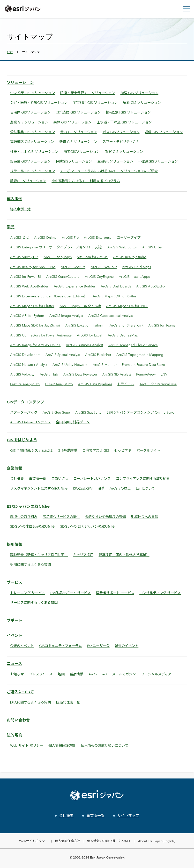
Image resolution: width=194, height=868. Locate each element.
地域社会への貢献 (144, 517)
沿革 (101, 488)
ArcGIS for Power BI (26, 276)
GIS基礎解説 (67, 450)
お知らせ (17, 674)
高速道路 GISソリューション (32, 142)
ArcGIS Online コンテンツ (30, 422)
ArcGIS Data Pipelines (95, 384)
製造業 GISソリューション (30, 161)
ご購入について (20, 692)
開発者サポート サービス (115, 593)
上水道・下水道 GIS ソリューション (124, 122)
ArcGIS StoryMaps (58, 257)
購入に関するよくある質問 (30, 702)
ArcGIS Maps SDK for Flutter (32, 306)
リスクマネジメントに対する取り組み (39, 488)
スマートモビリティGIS (120, 142)
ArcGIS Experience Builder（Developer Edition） (49, 296)
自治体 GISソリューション (30, 112)
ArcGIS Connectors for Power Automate (41, 335)
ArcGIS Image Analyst (66, 315)
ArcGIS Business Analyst (84, 345)
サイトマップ (128, 815)
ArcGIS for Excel (90, 335)
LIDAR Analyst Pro (59, 384)
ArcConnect (98, 674)
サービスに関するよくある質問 (34, 602)
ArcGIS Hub (49, 374)
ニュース (14, 664)
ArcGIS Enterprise (98, 237)
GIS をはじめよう (22, 440)
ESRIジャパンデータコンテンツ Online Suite (140, 412)
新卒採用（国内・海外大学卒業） (124, 555)
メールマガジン (124, 674)
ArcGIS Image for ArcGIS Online (35, 345)
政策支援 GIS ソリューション (78, 112)
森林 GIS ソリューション (72, 122)
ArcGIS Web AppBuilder (29, 286)
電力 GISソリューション (79, 132)
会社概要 (17, 479)
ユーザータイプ (129, 237)
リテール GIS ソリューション (33, 171)
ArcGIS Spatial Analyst (63, 355)
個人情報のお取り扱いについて (104, 745)
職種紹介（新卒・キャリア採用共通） (39, 555)
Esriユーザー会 (98, 646)
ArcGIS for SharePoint (126, 325)
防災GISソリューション (82, 151)
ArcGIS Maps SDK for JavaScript (35, 325)
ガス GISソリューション (121, 132)
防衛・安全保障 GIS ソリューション (88, 93)
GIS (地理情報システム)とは (31, 450)
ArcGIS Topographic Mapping (140, 355)
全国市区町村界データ (73, 422)
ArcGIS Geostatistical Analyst (111, 315)
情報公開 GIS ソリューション (128, 112)
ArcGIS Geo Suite (56, 412)
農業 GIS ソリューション (29, 122)
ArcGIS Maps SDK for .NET (127, 306)
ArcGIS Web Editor (122, 247)
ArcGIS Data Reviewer (80, 374)
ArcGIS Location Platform (85, 325)
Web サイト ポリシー (27, 745)
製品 (11, 227)
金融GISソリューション (115, 161)
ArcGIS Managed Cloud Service (133, 345)
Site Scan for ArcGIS (93, 257)
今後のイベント (22, 646)
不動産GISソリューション (158, 161)
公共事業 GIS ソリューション (33, 132)
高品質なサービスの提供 (61, 517)
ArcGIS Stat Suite (88, 412)
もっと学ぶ (123, 450)
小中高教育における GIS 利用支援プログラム (86, 181)
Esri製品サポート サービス (71, 593)
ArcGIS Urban (153, 247)
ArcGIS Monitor (105, 364)
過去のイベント (127, 646)
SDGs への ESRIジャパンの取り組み (88, 526)
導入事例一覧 (20, 209)
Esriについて (145, 488)
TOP (10, 52)
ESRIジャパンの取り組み (28, 506)
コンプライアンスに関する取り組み (143, 479)
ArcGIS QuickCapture (63, 276)
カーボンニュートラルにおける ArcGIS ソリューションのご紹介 (109, 171)
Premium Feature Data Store (143, 364)
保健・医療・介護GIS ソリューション (39, 102)
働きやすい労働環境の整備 (105, 517)
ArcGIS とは (19, 237)
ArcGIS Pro (70, 237)
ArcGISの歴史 (120, 488)
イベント (15, 635)
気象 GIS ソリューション (142, 102)
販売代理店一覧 (68, 702)
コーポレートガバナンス (92, 479)
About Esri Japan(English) (157, 841)
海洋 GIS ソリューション (139, 93)
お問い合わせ (18, 720)
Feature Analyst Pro (25, 384)
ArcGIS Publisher (98, 355)
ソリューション (20, 83)
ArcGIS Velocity (22, 374)
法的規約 (15, 735)
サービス (15, 582)
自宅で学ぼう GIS (96, 450)
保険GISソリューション (74, 161)
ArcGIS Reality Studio (130, 257)
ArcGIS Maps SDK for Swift (80, 306)
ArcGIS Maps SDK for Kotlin (114, 296)
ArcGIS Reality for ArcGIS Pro (33, 267)
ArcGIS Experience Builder (75, 286)
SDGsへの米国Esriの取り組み (33, 526)
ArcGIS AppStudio (151, 286)
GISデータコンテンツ (25, 402)
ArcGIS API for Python (27, 315)
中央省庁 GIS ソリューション (33, 93)
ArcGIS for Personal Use (158, 384)
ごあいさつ (60, 479)
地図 (61, 674)
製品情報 (76, 674)
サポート (15, 620)
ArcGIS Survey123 (24, 257)
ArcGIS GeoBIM (73, 267)
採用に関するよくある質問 (30, 564)
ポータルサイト (148, 450)
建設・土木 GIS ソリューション (34, 151)
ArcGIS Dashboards (116, 286)
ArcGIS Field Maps (136, 267)
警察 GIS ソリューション (124, 151)
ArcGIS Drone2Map (123, 335)
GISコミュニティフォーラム (60, 646)
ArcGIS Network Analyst (29, 364)
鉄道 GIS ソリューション (78, 142)
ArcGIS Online (45, 237)
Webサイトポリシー (34, 841)
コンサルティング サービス (160, 593)
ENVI (164, 374)
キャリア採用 (83, 555)
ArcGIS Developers (25, 355)
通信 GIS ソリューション (164, 132)
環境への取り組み (24, 517)
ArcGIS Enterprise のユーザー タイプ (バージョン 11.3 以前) (56, 247)
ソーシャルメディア (156, 674)
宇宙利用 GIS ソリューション (95, 102)
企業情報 (15, 468)
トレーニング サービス (28, 593)
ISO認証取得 (83, 488)
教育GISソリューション (28, 181)
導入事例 (15, 199)
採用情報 (15, 545)
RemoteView (146, 374)
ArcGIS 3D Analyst (117, 374)
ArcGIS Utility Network (70, 364)
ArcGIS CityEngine (99, 276)
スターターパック (24, 412)
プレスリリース (41, 674)
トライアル (126, 384)
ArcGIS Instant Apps (134, 276)
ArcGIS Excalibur (104, 267)
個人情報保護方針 (62, 745)
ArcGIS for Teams (162, 325)
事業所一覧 (37, 479)
